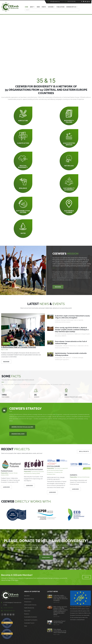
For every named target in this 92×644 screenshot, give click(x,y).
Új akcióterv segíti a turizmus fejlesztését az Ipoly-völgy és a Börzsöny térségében (60, 598)
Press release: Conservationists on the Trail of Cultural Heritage (60, 631)
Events (44, 7)
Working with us (71, 7)
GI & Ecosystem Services (30, 605)
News (38, 7)
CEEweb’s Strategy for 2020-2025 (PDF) (22, 427)
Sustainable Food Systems (31, 620)
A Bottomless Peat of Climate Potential (19, 347)
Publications (61, 7)
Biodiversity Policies (29, 599)
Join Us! (87, 577)
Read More (6, 362)
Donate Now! (46, 557)
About (32, 7)
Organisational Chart (18, 434)
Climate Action (28, 602)
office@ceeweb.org (55, 1)
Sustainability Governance (31, 617)
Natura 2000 (27, 611)
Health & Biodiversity (29, 608)
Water (26, 626)
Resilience (27, 614)
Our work (51, 7)
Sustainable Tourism (29, 623)
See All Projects (84, 451)
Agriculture (27, 596)
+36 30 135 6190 (71, 1)
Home (26, 7)
